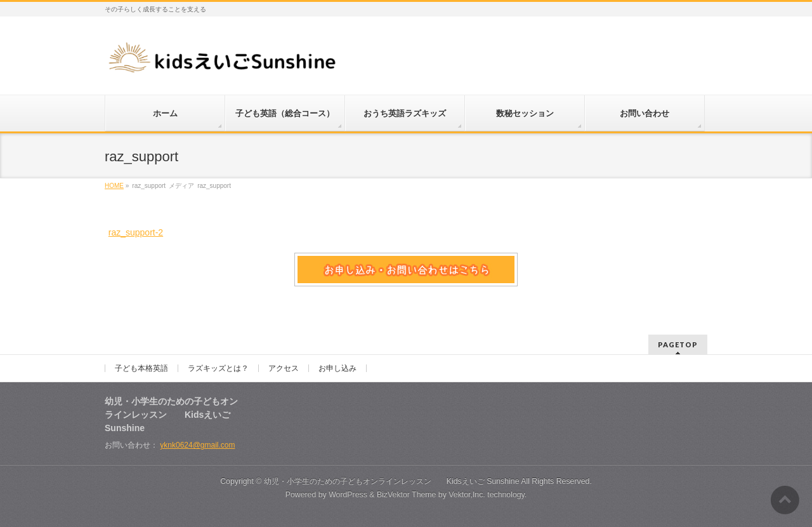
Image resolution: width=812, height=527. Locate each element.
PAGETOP (678, 344)
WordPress (348, 495)
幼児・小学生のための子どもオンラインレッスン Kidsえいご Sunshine (392, 481)
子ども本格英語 (141, 368)
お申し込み (337, 368)
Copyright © (242, 481)
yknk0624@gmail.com (197, 445)
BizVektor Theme (407, 495)
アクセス (284, 368)
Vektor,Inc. (467, 495)
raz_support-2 (136, 232)
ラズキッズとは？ (218, 368)
